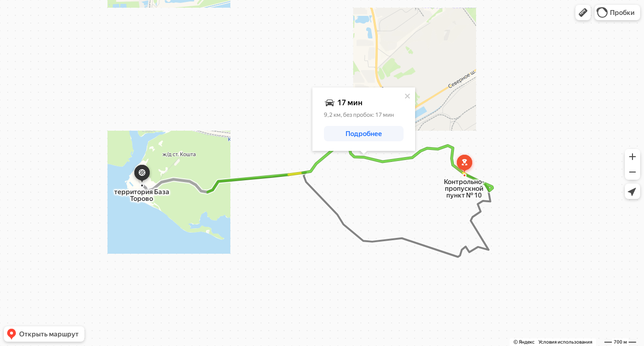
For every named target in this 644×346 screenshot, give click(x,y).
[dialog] (364, 119)
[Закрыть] (407, 96)
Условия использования (565, 342)
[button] (583, 12)
